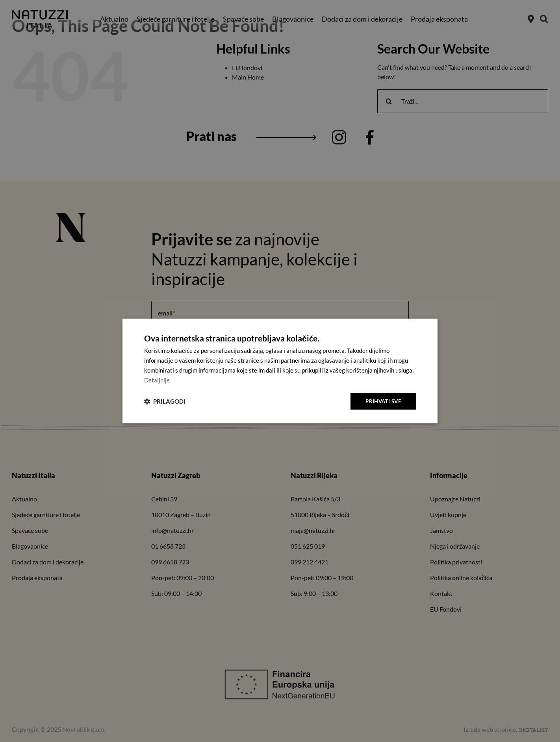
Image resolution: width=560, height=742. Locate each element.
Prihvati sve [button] (382, 401)
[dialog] (280, 371)
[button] (165, 401)
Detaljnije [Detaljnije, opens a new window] (157, 380)
